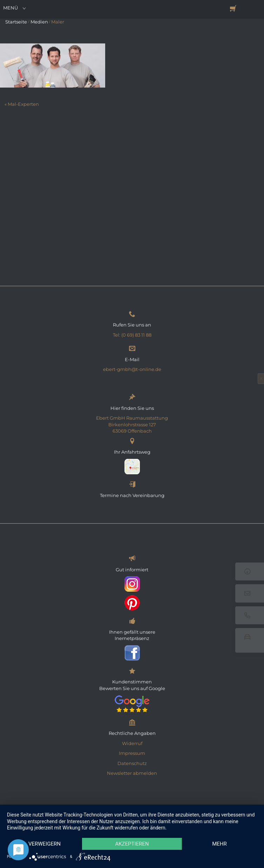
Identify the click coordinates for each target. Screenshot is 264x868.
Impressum (132, 753)
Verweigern (45, 844)
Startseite (16, 22)
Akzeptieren (132, 844)
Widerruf (132, 743)
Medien (39, 22)
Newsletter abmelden (132, 773)
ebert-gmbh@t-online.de (132, 369)
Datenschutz (132, 763)
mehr (219, 844)
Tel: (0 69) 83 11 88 (132, 335)
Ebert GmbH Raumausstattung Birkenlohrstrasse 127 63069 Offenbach (132, 424)
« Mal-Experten (22, 104)
